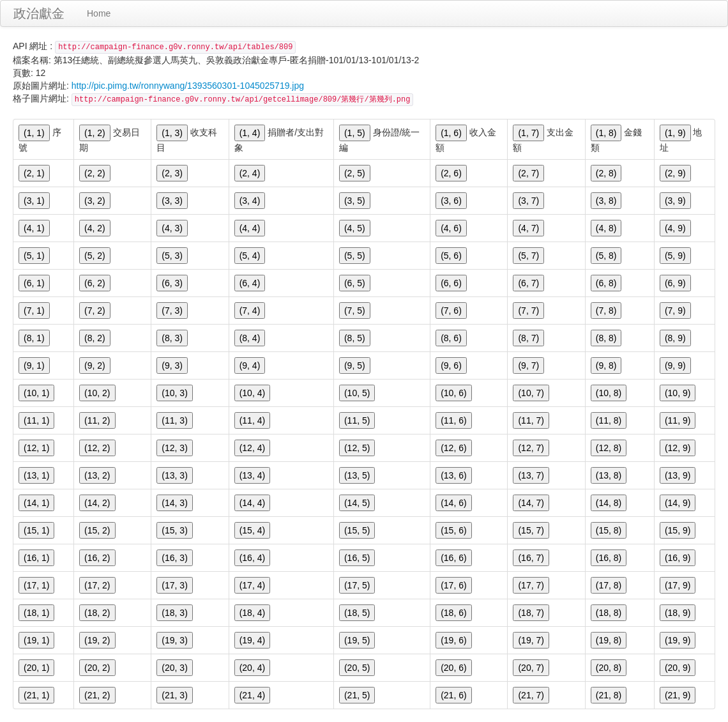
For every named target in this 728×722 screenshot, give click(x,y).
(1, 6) (451, 133)
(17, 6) (453, 585)
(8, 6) (451, 338)
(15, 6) (453, 530)
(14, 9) (678, 503)
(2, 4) (250, 173)
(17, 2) (97, 585)
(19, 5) (357, 640)
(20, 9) (678, 668)
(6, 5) (355, 283)
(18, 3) (174, 613)
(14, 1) (36, 503)
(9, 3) (172, 365)
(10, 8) (609, 393)
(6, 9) (675, 283)
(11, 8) (609, 420)
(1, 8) (606, 133)
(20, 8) (609, 668)
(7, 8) (606, 311)
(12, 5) (357, 448)
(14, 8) (609, 503)
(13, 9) (678, 475)
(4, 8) (606, 228)
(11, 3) (174, 420)
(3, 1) (34, 201)
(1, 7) (528, 133)
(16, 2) (97, 558)
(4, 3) (172, 228)
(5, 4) (250, 256)
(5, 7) (528, 256)
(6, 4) (250, 283)
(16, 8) (609, 558)
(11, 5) (357, 420)
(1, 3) (172, 133)
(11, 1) (36, 420)
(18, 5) (357, 613)
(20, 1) (36, 668)
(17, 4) (252, 585)
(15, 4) (252, 530)
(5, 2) (95, 256)
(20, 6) (453, 668)
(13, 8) (609, 475)
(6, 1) (34, 283)
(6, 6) (451, 283)
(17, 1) (36, 585)
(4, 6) (451, 228)
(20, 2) (97, 668)
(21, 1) (36, 695)
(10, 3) (174, 393)
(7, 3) (172, 311)
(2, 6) (451, 173)
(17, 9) (678, 585)
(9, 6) (451, 365)
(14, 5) (357, 503)
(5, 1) (34, 256)
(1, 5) (355, 133)
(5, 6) (451, 256)
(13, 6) (453, 475)
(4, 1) (34, 228)
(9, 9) (675, 365)
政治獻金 (39, 13)
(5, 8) (606, 256)
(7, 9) (675, 311)
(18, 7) (531, 613)
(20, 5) (357, 668)
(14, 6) (453, 503)
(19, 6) (453, 640)
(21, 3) (174, 695)
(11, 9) (678, 420)
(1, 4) (250, 133)
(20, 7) (531, 668)
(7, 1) (34, 311)
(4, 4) (250, 228)
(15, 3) (174, 530)
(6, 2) (95, 283)
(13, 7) (531, 475)
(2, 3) (172, 173)
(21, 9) (678, 695)
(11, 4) (252, 420)
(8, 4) (250, 338)
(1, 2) (95, 133)
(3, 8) (606, 201)
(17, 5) (357, 585)
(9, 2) (95, 365)
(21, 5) (357, 695)
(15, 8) (609, 530)
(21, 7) (531, 695)
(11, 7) (531, 420)
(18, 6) (453, 613)
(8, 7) (528, 338)
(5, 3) (172, 256)
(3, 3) (172, 201)
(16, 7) (531, 558)
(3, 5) (355, 201)
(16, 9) (678, 558)
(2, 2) (95, 173)
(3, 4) (250, 201)
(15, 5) (357, 530)
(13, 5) (357, 475)
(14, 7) (531, 503)
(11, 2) (97, 420)
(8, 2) (95, 338)
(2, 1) (34, 173)
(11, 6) (453, 420)
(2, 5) (355, 173)
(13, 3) (174, 475)
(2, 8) (606, 173)
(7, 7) (528, 311)
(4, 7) (528, 228)
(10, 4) (252, 393)
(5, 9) (675, 256)
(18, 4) (252, 613)
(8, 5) (355, 338)
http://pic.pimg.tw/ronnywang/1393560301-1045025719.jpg (188, 86)
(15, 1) (36, 530)
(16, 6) (453, 558)
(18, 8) (609, 613)
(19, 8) (609, 640)
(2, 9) (675, 173)
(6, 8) (606, 283)
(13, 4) (252, 475)
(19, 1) (36, 640)
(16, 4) (252, 558)
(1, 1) (34, 133)
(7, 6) (451, 311)
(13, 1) (36, 475)
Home (99, 13)
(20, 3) (174, 668)
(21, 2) (97, 695)
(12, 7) (531, 448)
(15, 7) (531, 530)
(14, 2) (97, 503)
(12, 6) (453, 448)
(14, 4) (252, 503)
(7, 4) (250, 311)
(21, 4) (252, 695)
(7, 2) (95, 311)
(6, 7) (528, 283)
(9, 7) (528, 365)
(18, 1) (36, 613)
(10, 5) (357, 393)
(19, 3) (174, 640)
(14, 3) (174, 503)
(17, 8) (609, 585)
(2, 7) (528, 173)
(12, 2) (97, 448)
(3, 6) (451, 201)
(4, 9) (675, 228)
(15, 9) (678, 530)
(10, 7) (531, 393)
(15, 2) (97, 530)
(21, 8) (609, 695)
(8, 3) (172, 338)
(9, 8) (606, 365)
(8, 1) (34, 338)
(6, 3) (172, 283)
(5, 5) (355, 256)
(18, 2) (97, 613)
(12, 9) (678, 448)
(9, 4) (250, 365)
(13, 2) (97, 475)
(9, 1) (34, 365)
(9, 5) (355, 365)
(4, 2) (95, 228)
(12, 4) (252, 448)
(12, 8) (609, 448)
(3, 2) (95, 201)
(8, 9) (675, 338)
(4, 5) (355, 228)
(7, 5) (355, 311)
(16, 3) (174, 558)
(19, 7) (531, 640)
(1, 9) (675, 133)
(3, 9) (675, 201)
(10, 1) (36, 393)
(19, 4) (252, 640)
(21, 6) (453, 695)
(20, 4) (252, 668)
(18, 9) (678, 613)
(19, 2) (97, 640)
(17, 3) (174, 585)
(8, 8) (606, 338)
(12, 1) (36, 448)
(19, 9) (678, 640)
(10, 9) (678, 393)
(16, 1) (36, 558)
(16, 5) (357, 558)
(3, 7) (528, 201)
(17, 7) (531, 585)
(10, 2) (97, 393)
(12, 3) (174, 448)
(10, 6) (453, 393)
